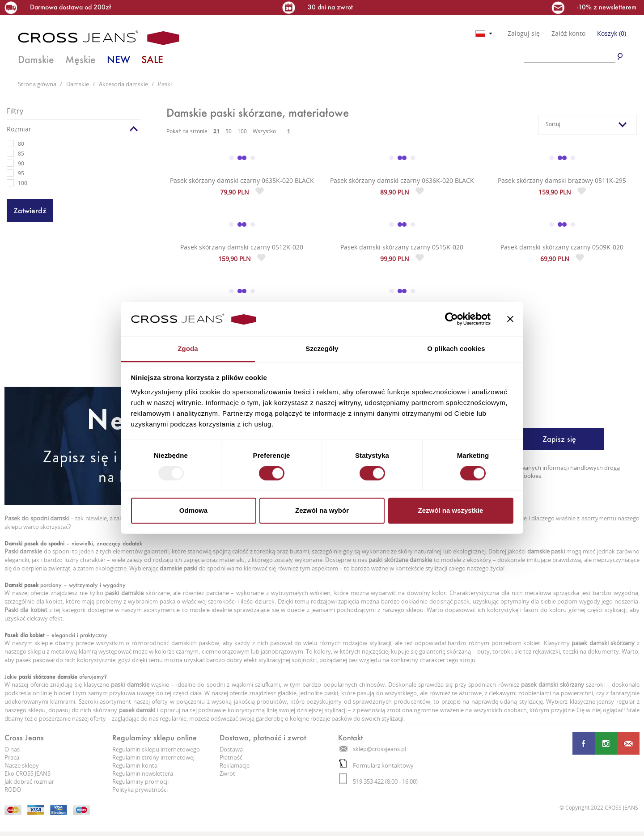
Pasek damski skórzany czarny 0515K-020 (402, 247)
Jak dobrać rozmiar (29, 781)
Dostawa (231, 749)
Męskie (80, 59)
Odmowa (193, 510)
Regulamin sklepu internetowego (156, 749)
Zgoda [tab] (188, 348)
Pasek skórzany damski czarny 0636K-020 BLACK (402, 180)
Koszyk (612, 33)
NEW (119, 59)
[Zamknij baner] (510, 319)
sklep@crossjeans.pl (373, 749)
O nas (12, 749)
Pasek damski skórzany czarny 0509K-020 (562, 247)
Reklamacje (235, 765)
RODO (13, 790)
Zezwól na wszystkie (451, 510)
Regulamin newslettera (143, 773)
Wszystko (264, 131)
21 (216, 131)
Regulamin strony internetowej (153, 757)
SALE (152, 59)
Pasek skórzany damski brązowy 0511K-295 (562, 180)
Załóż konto (568, 34)
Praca (12, 757)
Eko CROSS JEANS (28, 773)
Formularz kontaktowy (376, 765)
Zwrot (227, 773)
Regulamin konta (135, 765)
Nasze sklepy (22, 765)
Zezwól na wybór (322, 510)
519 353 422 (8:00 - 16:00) (378, 781)
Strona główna (38, 84)
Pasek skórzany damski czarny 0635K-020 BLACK (242, 180)
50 (229, 131)
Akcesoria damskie (124, 84)
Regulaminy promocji (140, 781)
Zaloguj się (524, 34)
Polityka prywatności (140, 790)
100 (242, 131)
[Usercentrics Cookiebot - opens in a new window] (451, 319)
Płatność (231, 757)
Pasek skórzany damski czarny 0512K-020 (242, 247)
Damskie (36, 59)
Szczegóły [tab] (322, 348)
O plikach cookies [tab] (456, 348)
